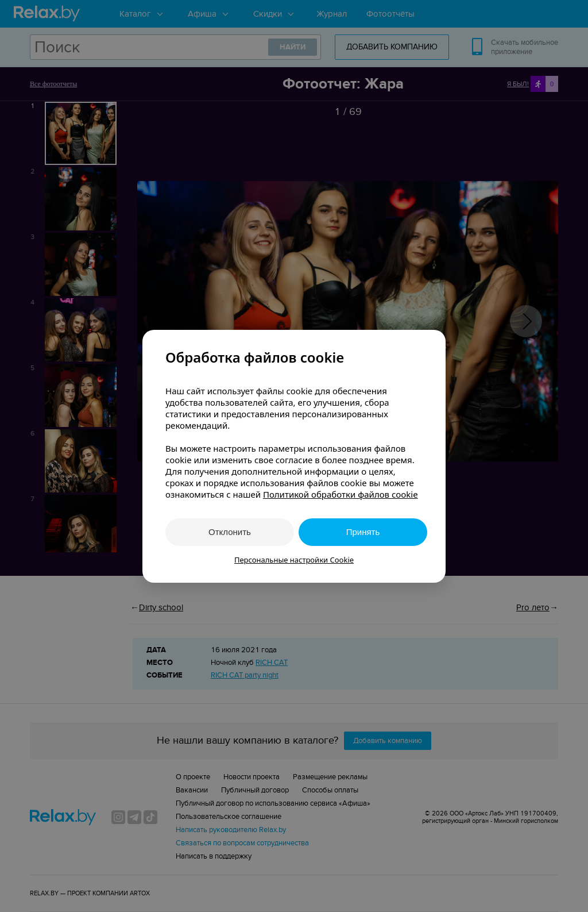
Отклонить (230, 532)
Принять (363, 532)
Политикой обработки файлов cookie (341, 494)
